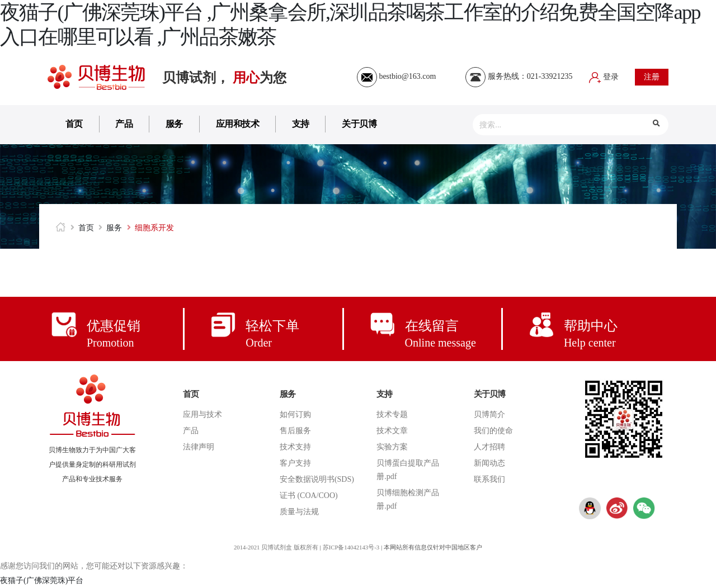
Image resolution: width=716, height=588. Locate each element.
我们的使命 (493, 431)
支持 (301, 124)
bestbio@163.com (396, 76)
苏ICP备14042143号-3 (352, 547)
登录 (604, 77)
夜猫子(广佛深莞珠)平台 (42, 580)
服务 (174, 124)
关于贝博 (359, 124)
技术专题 (392, 414)
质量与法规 (299, 512)
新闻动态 (489, 463)
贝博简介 (489, 414)
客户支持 (295, 463)
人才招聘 (489, 447)
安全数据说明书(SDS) (317, 479)
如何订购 (295, 414)
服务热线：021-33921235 (519, 76)
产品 (124, 124)
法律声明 (199, 447)
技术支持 (295, 447)
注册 (652, 77)
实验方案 (392, 447)
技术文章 (392, 431)
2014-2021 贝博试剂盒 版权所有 (275, 547)
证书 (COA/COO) (309, 495)
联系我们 (489, 479)
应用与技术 (202, 414)
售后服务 (295, 431)
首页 (74, 124)
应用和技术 (238, 124)
